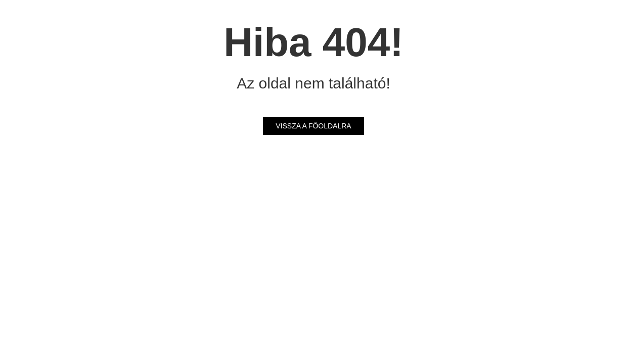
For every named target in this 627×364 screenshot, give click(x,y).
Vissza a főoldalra (313, 126)
